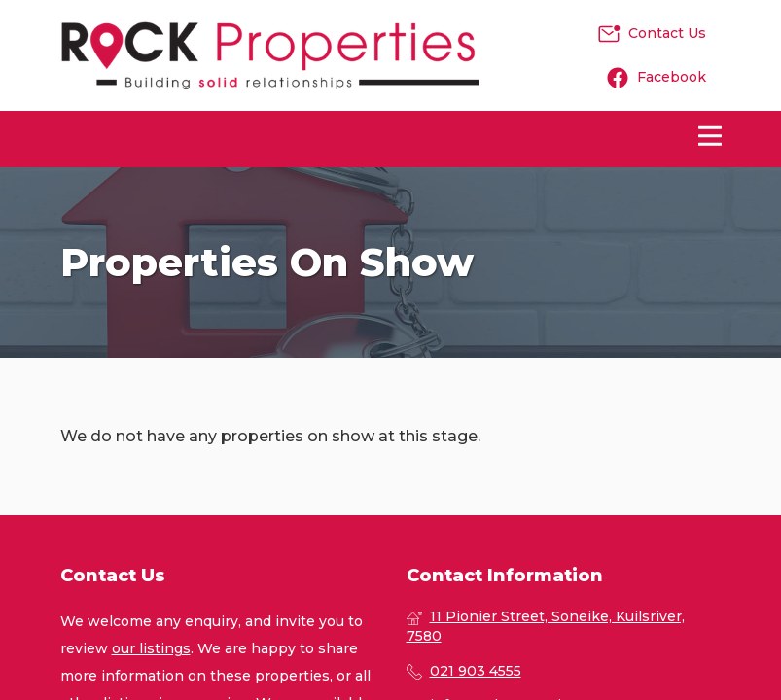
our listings (151, 648)
